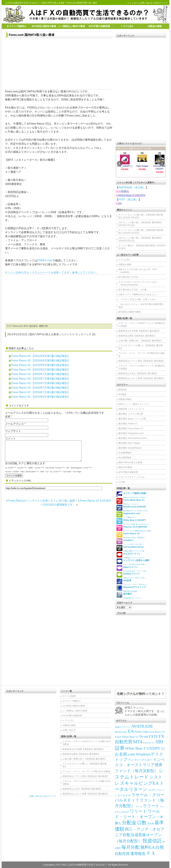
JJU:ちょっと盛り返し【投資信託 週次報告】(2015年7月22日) (140, 224)
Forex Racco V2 (157, 732)
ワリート (138, 811)
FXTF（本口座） (128, 200)
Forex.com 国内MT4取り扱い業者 (32, 35)
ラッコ (139, 806)
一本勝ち (124, 192)
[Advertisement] (59, 64)
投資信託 (123, 389)
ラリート (151, 806)
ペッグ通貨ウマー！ (128, 515)
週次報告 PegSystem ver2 (131, 433)
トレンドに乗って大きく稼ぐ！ (130, 542)
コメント (10, 438)
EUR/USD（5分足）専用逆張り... (131, 535)
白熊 (160, 847)
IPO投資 (122, 394)
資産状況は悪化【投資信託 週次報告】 (137, 336)
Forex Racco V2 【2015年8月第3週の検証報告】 (41, 370)
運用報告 (138, 854)
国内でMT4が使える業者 (53, 3)
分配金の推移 (155, 26)
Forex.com (17, 326)
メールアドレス (14, 424)
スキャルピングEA (139, 783)
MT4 (26, 326)
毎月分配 (131, 847)
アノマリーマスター (140, 760)
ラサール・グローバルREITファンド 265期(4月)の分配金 (142, 325)
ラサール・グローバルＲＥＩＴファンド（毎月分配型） (140, 800)
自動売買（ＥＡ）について (131, 409)
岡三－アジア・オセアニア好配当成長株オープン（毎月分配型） (140, 835)
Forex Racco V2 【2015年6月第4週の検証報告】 (41, 397)
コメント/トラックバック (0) (78, 334)
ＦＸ (151, 853)
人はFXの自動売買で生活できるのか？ (22, 3)
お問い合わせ (146, 3)
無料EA (148, 847)
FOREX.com (45, 260)
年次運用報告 (125, 458)
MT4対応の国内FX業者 (44, 26)
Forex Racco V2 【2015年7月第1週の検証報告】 (41, 392)
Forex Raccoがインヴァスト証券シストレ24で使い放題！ (43, 505)
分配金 (129, 823)
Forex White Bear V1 (127, 737)
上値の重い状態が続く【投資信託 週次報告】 (140, 341)
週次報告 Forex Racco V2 (131, 428)
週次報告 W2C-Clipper (129, 443)
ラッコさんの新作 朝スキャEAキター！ (133, 522)
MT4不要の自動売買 (99, 26)
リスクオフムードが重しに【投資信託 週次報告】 (140, 347)
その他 (122, 482)
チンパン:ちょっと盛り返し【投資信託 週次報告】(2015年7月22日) (141, 232)
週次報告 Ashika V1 (128, 424)
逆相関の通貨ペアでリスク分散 (130, 548)
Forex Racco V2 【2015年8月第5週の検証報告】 (41, 360)
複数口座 (43, 326)
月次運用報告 (125, 453)
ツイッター (133, 3)
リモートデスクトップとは (131, 477)
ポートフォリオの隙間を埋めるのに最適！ (134, 528)
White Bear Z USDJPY (132, 196)
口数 (142, 823)
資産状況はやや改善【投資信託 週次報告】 (139, 331)
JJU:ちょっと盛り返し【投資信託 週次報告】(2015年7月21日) (140, 239)
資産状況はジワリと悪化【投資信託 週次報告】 (142, 361)
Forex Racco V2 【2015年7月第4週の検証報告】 (41, 379)
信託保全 (33, 326)
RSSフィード (161, 3)
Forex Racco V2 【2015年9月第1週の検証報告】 (41, 356)
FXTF (153, 736)
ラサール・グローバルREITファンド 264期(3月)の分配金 (142, 367)
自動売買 (122, 854)
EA (131, 731)
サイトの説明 (69, 696)
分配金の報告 (125, 399)
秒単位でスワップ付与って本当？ (131, 575)
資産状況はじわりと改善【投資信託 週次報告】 (142, 378)
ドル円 (151, 790)
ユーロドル (124, 795)
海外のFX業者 (125, 467)
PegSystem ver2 (149, 743)
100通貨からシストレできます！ (131, 555)
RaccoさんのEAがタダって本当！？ (132, 495)
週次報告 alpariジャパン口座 (132, 419)
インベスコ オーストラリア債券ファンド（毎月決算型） (140, 765)
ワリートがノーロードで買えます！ (132, 582)
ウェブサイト (13, 431)
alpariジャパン (123, 727)
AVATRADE (142, 726)
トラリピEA (127, 26)
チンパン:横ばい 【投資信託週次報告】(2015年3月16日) (142, 247)
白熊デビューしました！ (131, 501)
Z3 (120, 204)
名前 (8, 416)
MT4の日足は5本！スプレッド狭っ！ (132, 569)
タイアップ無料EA (16, 26)
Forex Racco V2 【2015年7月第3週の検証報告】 (41, 383)
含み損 (150, 824)
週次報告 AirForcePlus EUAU (133, 438)
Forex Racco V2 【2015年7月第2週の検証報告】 (41, 388)
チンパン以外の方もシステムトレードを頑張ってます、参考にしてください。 (52, 272)
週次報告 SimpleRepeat (130, 448)
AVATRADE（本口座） (132, 187)
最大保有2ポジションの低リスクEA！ (133, 508)
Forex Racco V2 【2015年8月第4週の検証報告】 (41, 365)
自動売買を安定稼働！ (131, 589)
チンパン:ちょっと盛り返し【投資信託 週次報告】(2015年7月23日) (141, 216)
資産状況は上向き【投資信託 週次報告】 (138, 373)
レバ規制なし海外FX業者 (72, 26)
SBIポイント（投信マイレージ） (134, 404)
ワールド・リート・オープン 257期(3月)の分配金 (141, 355)
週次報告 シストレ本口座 (131, 414)
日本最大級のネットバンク (129, 595)
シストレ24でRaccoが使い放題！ (133, 562)
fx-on (144, 736)
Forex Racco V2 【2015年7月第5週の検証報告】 (41, 374)
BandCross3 (121, 732)
